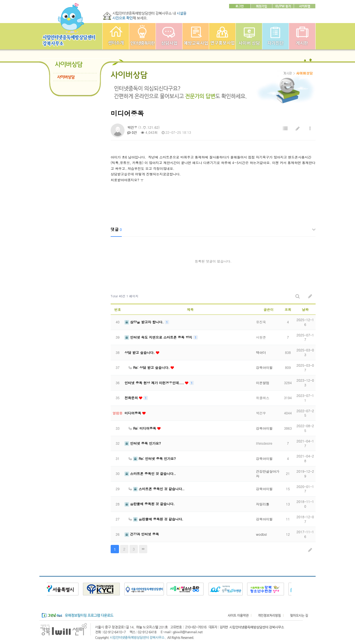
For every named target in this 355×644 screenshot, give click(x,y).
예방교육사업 (196, 36)
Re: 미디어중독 (143, 428)
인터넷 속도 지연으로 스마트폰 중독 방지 (159, 337)
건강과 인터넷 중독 (142, 534)
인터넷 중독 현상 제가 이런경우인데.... (155, 383)
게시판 (302, 36)
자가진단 (276, 36)
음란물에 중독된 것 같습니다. (150, 504)
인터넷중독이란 (142, 36)
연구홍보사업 (222, 36)
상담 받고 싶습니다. (140, 352)
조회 (288, 309)
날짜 (305, 309)
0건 (132, 132)
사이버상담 (249, 36)
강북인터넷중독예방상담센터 (116, 36)
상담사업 (169, 36)
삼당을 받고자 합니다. (145, 322)
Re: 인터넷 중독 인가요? (152, 458)
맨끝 (143, 549)
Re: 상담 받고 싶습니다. (150, 367)
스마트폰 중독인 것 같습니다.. (150, 473)
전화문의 (132, 398)
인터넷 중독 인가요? (143, 443)
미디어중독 (133, 413)
